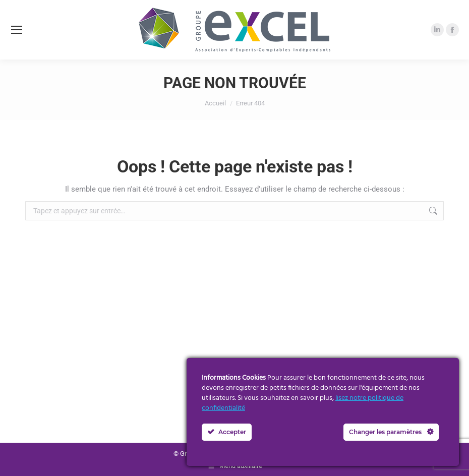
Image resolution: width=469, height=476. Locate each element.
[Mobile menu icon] (17, 30)
